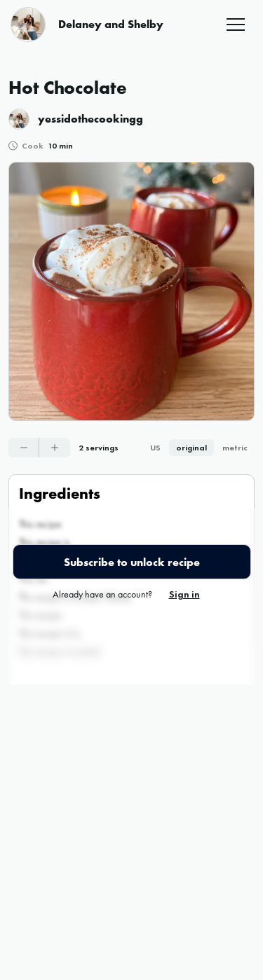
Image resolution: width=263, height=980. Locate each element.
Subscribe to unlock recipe (132, 562)
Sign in (184, 594)
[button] (236, 25)
